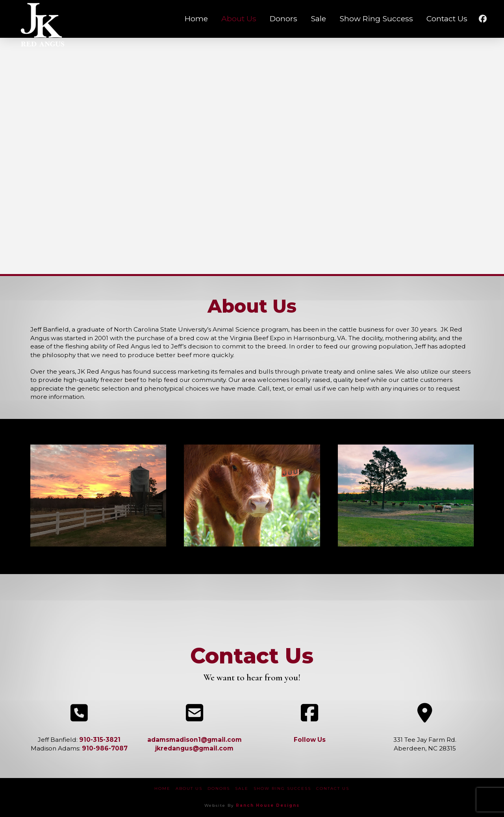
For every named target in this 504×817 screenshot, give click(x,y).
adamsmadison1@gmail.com (195, 740)
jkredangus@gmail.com (194, 748)
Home (162, 788)
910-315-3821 (100, 740)
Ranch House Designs (268, 805)
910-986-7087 (105, 748)
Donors (219, 788)
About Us (189, 788)
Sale (242, 788)
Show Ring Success (282, 788)
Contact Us (333, 788)
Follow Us (310, 740)
